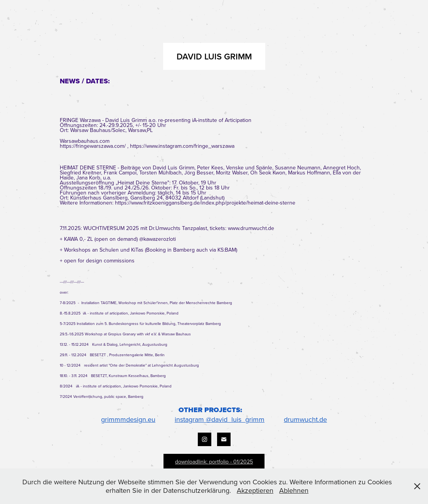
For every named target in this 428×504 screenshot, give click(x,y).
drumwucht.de (305, 419)
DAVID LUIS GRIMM (214, 56)
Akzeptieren (255, 490)
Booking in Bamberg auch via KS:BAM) (192, 250)
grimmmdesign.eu (128, 419)
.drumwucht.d (255, 228)
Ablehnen (294, 490)
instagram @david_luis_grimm (220, 419)
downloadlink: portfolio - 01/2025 (214, 462)
